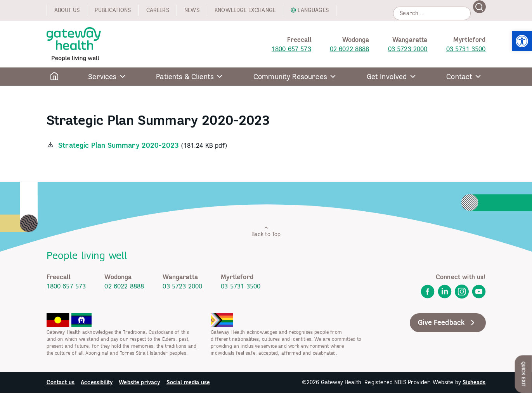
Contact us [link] (61, 382)
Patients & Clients (185, 77)
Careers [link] (158, 10)
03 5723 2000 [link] (408, 49)
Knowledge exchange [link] (245, 10)
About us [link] (67, 10)
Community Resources (290, 77)
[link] (522, 41)
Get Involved (387, 77)
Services (102, 77)
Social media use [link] (188, 382)
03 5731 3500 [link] (466, 49)
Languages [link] (313, 10)
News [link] (192, 10)
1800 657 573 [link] (291, 49)
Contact (459, 77)
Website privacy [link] (139, 382)
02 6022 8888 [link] (350, 49)
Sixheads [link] (474, 382)
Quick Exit (524, 374)
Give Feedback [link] (448, 323)
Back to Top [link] (266, 231)
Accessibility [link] (97, 382)
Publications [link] (113, 10)
